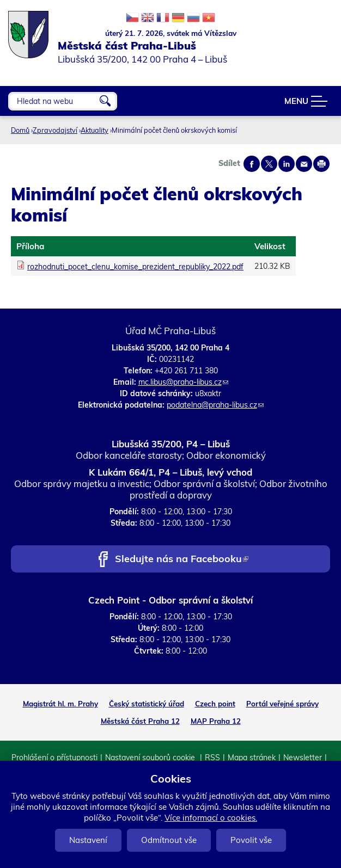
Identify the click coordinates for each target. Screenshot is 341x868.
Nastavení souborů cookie (151, 758)
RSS (212, 758)
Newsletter (303, 758)
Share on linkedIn (287, 164)
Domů (20, 130)
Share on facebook (252, 164)
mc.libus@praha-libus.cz (183, 382)
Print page (321, 164)
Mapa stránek (252, 758)
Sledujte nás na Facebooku (182, 560)
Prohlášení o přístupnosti (54, 758)
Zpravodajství (55, 130)
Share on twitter (269, 164)
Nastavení (88, 840)
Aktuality (95, 130)
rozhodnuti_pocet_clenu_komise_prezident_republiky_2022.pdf (135, 267)
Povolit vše (251, 840)
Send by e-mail (304, 164)
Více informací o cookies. (211, 818)
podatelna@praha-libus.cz (215, 405)
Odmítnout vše (169, 840)
